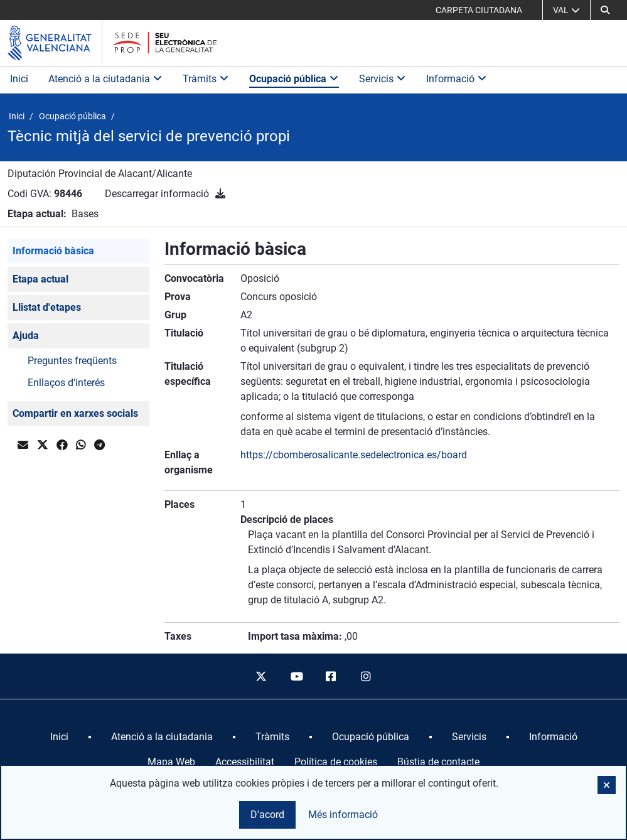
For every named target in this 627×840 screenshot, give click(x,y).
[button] (605, 10)
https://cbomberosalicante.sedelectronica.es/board (354, 455)
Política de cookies (336, 762)
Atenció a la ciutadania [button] (105, 79)
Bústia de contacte (438, 762)
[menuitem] (59, 737)
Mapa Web (171, 762)
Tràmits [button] (206, 79)
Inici (19, 79)
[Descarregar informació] (220, 194)
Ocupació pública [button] (294, 79)
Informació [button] (457, 79)
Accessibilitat (245, 762)
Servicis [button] (383, 79)
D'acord (267, 815)
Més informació (343, 815)
